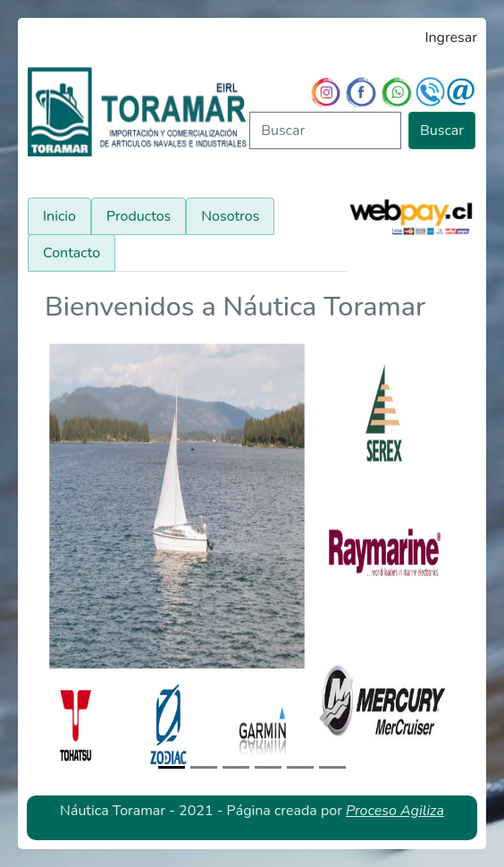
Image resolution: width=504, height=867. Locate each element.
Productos (139, 216)
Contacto (71, 253)
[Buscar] (325, 130)
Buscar (442, 130)
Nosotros (230, 216)
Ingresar (451, 38)
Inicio (59, 216)
